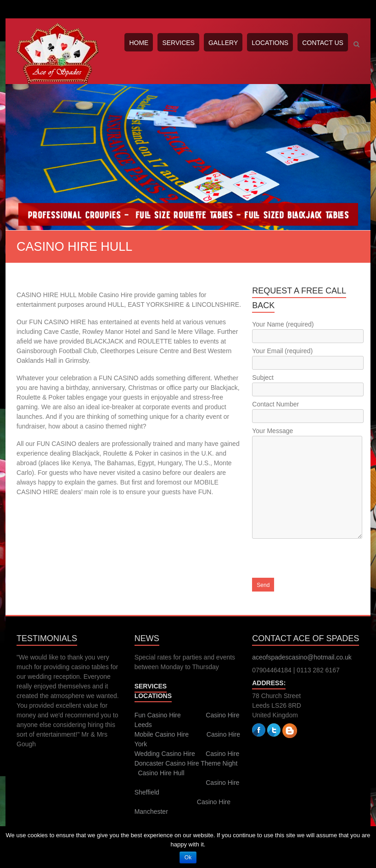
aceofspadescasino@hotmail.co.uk (302, 657)
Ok (188, 857)
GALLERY (223, 43)
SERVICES (178, 43)
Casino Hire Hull (161, 773)
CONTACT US (323, 43)
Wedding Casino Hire (165, 754)
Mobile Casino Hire (162, 734)
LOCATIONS (270, 43)
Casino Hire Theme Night (201, 763)
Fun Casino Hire (158, 715)
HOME (139, 43)
